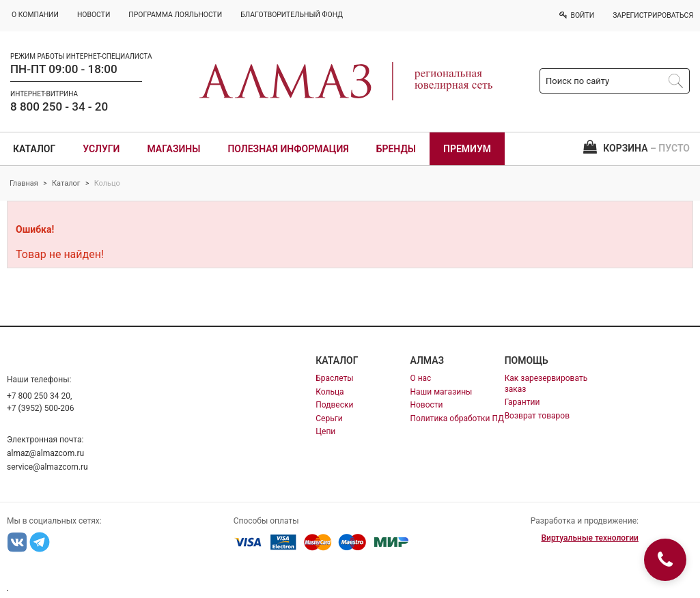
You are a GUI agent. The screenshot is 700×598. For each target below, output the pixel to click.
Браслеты (334, 378)
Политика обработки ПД (457, 418)
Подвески (334, 405)
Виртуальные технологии (589, 538)
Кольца (330, 392)
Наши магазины (441, 392)
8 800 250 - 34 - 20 (59, 106)
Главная (24, 183)
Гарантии (522, 402)
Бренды (396, 149)
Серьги (329, 418)
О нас (420, 378)
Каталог (34, 149)
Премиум (467, 149)
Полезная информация (288, 149)
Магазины (173, 149)
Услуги (101, 149)
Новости (426, 405)
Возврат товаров (537, 416)
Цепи (325, 431)
